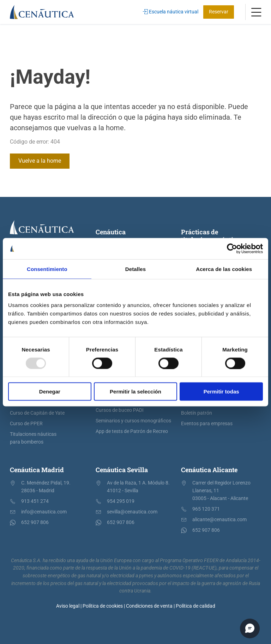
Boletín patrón (197, 413)
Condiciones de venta (149, 606)
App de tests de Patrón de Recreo (132, 431)
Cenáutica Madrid (37, 470)
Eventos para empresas (207, 424)
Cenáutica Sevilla (122, 470)
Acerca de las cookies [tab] (224, 269)
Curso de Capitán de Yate (37, 413)
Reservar (219, 12)
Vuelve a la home (40, 161)
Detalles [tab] (135, 269)
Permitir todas (221, 392)
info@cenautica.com (44, 512)
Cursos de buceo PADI (120, 410)
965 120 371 (206, 509)
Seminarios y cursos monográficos (133, 421)
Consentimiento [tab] (47, 269)
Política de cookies (103, 606)
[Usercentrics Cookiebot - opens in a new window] (232, 248)
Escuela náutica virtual (171, 12)
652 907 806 (35, 522)
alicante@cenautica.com (219, 520)
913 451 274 (35, 501)
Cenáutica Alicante (209, 470)
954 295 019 (121, 501)
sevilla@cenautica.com (132, 512)
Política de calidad (195, 606)
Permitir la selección (135, 392)
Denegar (50, 392)
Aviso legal (68, 606)
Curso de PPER (26, 424)
